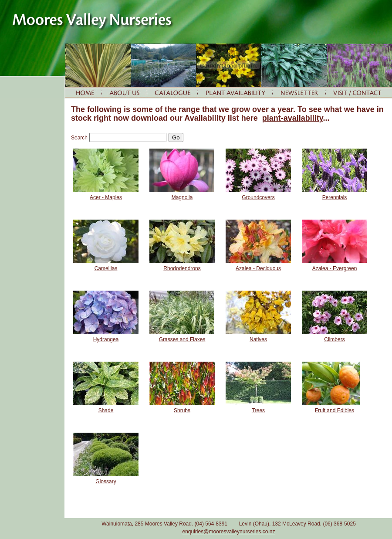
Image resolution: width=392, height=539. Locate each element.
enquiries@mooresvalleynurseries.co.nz (229, 532)
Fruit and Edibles (335, 410)
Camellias (106, 268)
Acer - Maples (106, 197)
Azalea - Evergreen (335, 268)
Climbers (334, 339)
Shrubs (182, 410)
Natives (258, 339)
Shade (106, 410)
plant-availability (293, 118)
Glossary (106, 481)
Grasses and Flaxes (182, 339)
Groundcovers (258, 197)
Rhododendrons (182, 268)
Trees (258, 410)
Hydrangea (106, 339)
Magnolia (182, 197)
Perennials (335, 197)
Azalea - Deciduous (258, 268)
